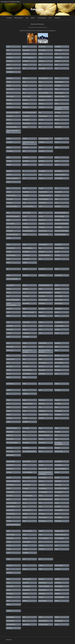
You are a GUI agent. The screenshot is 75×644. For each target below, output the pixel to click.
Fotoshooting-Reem (12, 206)
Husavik (25, 263)
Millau (40, 359)
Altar (56, 54)
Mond (24, 363)
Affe (8, 50)
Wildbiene (25, 594)
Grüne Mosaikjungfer (60, 234)
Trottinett (42, 549)
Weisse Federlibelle (44, 586)
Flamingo (25, 199)
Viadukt (41, 565)
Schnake (9, 472)
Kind (8, 296)
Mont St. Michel (59, 363)
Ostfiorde (25, 394)
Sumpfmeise (42, 521)
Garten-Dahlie (26, 213)
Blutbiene (9, 104)
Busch (57, 123)
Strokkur (9, 521)
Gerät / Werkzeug (60, 216)
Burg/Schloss (26, 123)
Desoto (57, 157)
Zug (24, 621)
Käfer (24, 316)
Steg (24, 507)
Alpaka (41, 54)
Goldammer (42, 224)
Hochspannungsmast (44, 255)
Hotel (8, 259)
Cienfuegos (10, 151)
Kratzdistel (42, 309)
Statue (57, 503)
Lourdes (57, 329)
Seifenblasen (10, 485)
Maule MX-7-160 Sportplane (27, 351)
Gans (8, 213)
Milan (24, 359)
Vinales (25, 569)
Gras (8, 227)
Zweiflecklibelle (43, 621)
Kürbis (57, 316)
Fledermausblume (44, 199)
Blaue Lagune (10, 96)
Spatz (40, 496)
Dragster (9, 165)
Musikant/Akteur (27, 370)
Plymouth (9, 418)
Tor (56, 542)
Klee (24, 300)
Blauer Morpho (27, 96)
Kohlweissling (59, 303)
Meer (8, 356)
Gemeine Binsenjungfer (13, 216)
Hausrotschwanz (59, 248)
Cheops (9, 147)
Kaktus (25, 285)
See (24, 481)
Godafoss (25, 224)
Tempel (9, 542)
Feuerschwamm (43, 192)
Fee (56, 188)
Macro (8, 343)
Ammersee (10, 57)
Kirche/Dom (26, 296)
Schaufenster (59, 465)
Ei (23, 171)
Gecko (41, 213)
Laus (24, 326)
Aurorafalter (42, 68)
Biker (40, 89)
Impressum (9, 640)
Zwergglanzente (11, 624)
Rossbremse (42, 443)
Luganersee (26, 333)
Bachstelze (10, 78)
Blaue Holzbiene (59, 93)
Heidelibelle (26, 252)
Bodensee (25, 107)
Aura (24, 68)
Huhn (40, 259)
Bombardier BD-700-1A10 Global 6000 (62, 108)
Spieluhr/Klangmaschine (45, 499)
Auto (56, 68)
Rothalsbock (26, 448)
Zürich (57, 624)
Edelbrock (9, 171)
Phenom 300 (58, 411)
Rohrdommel (10, 439)
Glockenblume (10, 224)
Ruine (40, 451)
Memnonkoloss (43, 356)
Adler (8, 47)
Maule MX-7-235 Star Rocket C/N (44, 351)
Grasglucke (26, 227)
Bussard (25, 127)
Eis (24, 175)
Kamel (57, 285)
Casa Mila (41, 142)
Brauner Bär (26, 116)
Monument (10, 366)
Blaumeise (9, 100)
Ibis (8, 269)
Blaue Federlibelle (44, 93)
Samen (41, 461)
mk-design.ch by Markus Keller (10, 2)
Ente (24, 178)
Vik (8, 569)
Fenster (9, 192)
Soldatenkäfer (10, 492)
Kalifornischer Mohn (44, 285)
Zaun (24, 617)
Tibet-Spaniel (26, 542)
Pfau (40, 407)
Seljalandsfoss (27, 485)
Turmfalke (26, 553)
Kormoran (9, 309)
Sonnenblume (59, 492)
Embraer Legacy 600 (12, 178)
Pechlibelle (58, 404)
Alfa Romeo (26, 54)
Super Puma (58, 521)
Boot (40, 112)
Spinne (57, 499)
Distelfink (41, 161)
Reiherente (42, 432)
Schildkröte (10, 469)
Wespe (9, 590)
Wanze (9, 583)
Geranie (41, 216)
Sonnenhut (10, 496)
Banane (9, 82)
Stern (40, 510)
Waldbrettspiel (27, 579)
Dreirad (25, 165)
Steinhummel (10, 510)
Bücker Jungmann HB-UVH (12, 131)
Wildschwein (26, 597)
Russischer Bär (59, 451)
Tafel (8, 531)
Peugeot (25, 407)
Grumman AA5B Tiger (12, 234)
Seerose (41, 481)
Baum (40, 82)
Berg (40, 86)
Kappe (41, 289)
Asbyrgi (25, 65)
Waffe (8, 579)
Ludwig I (9, 333)
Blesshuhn (42, 100)
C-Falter (9, 139)
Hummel (57, 259)
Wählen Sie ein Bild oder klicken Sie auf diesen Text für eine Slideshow (38, 31)
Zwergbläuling (59, 621)
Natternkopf (10, 384)
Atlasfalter (10, 68)
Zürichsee (9, 628)
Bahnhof (25, 78)
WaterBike (58, 583)
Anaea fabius (58, 57)
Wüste (8, 604)
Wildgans (57, 594)
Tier (40, 542)
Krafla (24, 309)
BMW (56, 104)
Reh (24, 432)
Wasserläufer (42, 583)
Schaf (24, 465)
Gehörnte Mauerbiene (61, 213)
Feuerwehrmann (11, 195)
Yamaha (9, 611)
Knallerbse (42, 303)
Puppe (8, 422)
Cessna (57, 142)
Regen (57, 428)
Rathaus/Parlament (12, 428)
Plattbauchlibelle (43, 415)
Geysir (8, 220)
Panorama (42, 400)
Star (40, 503)
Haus (40, 248)
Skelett (9, 488)
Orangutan (58, 390)
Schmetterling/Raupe (61, 469)
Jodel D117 (26, 275)
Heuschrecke (26, 255)
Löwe (8, 337)
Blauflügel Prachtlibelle (45, 96)
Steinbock (58, 507)
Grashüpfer (42, 227)
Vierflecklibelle (59, 565)
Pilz (24, 415)
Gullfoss (9, 238)
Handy (24, 244)
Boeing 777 (42, 107)
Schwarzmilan (26, 478)
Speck (8, 499)
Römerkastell (10, 455)
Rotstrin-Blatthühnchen (29, 451)
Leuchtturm (10, 329)
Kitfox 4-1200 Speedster (13, 300)
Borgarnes (10, 116)
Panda (24, 400)
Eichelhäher (42, 171)
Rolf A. (24, 439)
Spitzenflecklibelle (12, 503)
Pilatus (9, 415)
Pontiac (25, 418)
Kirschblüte (42, 296)
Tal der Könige (10, 535)
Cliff (24, 151)
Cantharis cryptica (44, 139)
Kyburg (9, 316)
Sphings (25, 499)
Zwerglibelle (26, 624)
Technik (25, 538)
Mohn (8, 363)
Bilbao (57, 89)
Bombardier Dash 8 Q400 (29, 112)
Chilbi (56, 147)
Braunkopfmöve (43, 116)
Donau (57, 161)
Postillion (41, 418)
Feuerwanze (58, 192)
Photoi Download (42, 18)
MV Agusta (42, 370)
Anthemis (25, 61)
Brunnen (41, 120)
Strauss (25, 517)
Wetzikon (58, 590)
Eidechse (9, 175)
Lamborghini (26, 322)
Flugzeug (9, 203)
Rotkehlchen (42, 448)
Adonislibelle (42, 47)
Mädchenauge (27, 374)
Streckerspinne (43, 517)
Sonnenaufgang (43, 492)
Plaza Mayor (58, 415)
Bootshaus (58, 112)
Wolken (25, 601)
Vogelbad (57, 569)
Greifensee (10, 231)
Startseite (10, 18)
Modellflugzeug (59, 359)
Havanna (9, 252)
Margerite (58, 343)
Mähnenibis (42, 374)
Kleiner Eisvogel (43, 300)
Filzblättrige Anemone (45, 195)
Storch (57, 514)
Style (24, 521)
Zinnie (57, 617)
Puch (56, 418)
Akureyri (9, 54)
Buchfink (9, 123)
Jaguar (8, 275)
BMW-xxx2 (10, 107)
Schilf (24, 469)
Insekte (25, 269)
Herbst (57, 252)
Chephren (25, 147)
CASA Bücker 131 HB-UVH (28, 143)
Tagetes (41, 531)
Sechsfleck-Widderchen (13, 481)
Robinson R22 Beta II (44, 435)
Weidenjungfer (27, 586)
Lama (8, 322)
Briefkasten (26, 120)
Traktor (41, 545)
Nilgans (57, 384)
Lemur (41, 326)
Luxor (40, 333)
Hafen (8, 244)
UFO (24, 559)
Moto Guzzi (26, 366)
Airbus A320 (26, 50)
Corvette (41, 151)
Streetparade (59, 517)
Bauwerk (9, 86)
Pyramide (25, 422)
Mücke (9, 377)
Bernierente (10, 89)
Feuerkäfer (26, 192)
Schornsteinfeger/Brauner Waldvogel (45, 473)
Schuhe (57, 472)
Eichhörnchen (59, 171)
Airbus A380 (58, 50)
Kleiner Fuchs (59, 300)
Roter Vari (9, 448)
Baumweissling (59, 82)
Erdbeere (41, 178)
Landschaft (10, 326)
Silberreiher (58, 485)
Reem (40, 428)
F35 (8, 188)
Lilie (40, 329)
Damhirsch (42, 157)
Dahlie (8, 157)
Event (8, 182)
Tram (56, 545)
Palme (8, 400)
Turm (8, 553)
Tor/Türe (9, 545)
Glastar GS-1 (42, 220)
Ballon (57, 78)
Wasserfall (26, 583)
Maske (57, 347)
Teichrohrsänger (59, 538)
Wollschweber (43, 601)
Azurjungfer (10, 72)
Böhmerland (58, 127)
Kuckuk (41, 312)
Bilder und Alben (19, 18)
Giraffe (25, 220)
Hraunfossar (26, 259)
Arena (8, 65)
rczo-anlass (26, 428)
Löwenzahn (26, 337)
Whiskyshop (10, 594)
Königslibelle (42, 316)
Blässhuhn (26, 104)
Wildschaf (9, 597)
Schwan (9, 478)
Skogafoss (26, 488)
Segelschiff (58, 481)
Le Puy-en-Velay (59, 326)
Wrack (57, 601)
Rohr (56, 435)
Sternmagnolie (59, 510)
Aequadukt (58, 47)
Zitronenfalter (10, 621)
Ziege (40, 617)
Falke (24, 188)
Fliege (57, 199)
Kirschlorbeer (59, 296)
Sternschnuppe (11, 514)
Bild (8, 93)
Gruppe (25, 234)
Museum (9, 370)
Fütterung (58, 206)
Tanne (24, 535)
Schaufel (41, 465)
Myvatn (9, 374)
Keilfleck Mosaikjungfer (45, 293)
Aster (56, 65)
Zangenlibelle (10, 617)
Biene (24, 89)
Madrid (25, 343)
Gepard (25, 216)
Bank (24, 82)
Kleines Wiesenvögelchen (11, 304)
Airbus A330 (42, 50)
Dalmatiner (26, 157)
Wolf (8, 601)
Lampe (41, 322)
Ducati (57, 165)
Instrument (42, 269)
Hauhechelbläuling (28, 248)
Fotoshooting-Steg (28, 206)
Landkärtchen (59, 322)
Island (57, 269)
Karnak (9, 293)
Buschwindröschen (12, 127)
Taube (41, 535)
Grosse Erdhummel (28, 231)
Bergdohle (58, 86)
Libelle (25, 329)
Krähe (8, 312)
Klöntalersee (26, 303)
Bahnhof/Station (43, 78)
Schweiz (57, 478)
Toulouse (25, 545)
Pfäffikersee (42, 411)
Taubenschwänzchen (61, 535)
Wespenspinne (43, 590)
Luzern (57, 333)
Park (8, 404)
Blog (27, 18)
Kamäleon (25, 289)
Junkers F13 (42, 275)
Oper (40, 390)
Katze (24, 293)
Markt (24, 347)
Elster (40, 175)
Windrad (41, 597)
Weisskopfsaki (59, 586)
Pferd (56, 407)
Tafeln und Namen (28, 531)
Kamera (9, 289)
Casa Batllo (10, 142)
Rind (24, 435)
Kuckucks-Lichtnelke (28, 312)
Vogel (40, 569)
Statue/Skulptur (11, 507)
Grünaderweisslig (43, 234)
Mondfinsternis (43, 363)
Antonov (57, 61)
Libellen (33, 18)
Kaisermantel (10, 285)
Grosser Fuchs (43, 231)
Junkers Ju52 (58, 275)
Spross (25, 503)
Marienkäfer (10, 347)
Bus (40, 123)
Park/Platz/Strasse (28, 404)
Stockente (42, 514)
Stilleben (25, 514)
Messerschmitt (11, 359)
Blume (57, 100)
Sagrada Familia (11, 461)
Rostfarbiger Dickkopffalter (59, 443)
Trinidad (25, 549)
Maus (56, 350)
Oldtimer (9, 390)
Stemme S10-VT (27, 510)
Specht (57, 496)
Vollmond (9, 573)
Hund (8, 263)
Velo (24, 565)
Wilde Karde (42, 594)
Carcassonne (58, 139)
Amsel (41, 57)
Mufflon (57, 366)
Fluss (24, 203)
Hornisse (57, 255)
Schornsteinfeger (27, 472)
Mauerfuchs (10, 350)
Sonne (25, 492)
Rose (56, 439)
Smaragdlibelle (43, 488)
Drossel (41, 165)
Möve (57, 374)
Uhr (40, 559)
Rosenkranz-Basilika (12, 443)
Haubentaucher (11, 248)
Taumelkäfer (10, 538)
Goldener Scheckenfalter (62, 224)
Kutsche (57, 312)
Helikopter (42, 252)
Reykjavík (58, 432)
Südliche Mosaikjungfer (13, 525)
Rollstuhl (41, 439)
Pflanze (9, 411)
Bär (40, 127)
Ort (8, 394)
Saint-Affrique (27, 461)
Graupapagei (58, 227)
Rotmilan (57, 448)
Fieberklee (26, 195)
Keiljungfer (58, 293)
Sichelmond (42, 485)
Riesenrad (9, 435)
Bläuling (41, 104)
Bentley (25, 86)
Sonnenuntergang (28, 496)
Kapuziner (58, 289)
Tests (51, 18)
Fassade (41, 188)
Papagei (57, 400)
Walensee (42, 579)
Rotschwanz (10, 451)
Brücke (57, 120)
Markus (41, 347)
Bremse (9, 120)
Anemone (9, 61)
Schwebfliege (42, 478)
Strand (9, 517)
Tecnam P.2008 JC (43, 538)
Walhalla (57, 579)
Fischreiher (10, 199)
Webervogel (10, 586)
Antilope (41, 61)
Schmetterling (43, 469)
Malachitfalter (43, 343)
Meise (24, 356)
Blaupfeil (25, 100)
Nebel (24, 384)
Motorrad (41, 366)
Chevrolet (42, 147)
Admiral (25, 47)
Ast (40, 65)
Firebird (57, 195)
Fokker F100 (42, 203)
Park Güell (42, 404)
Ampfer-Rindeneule (28, 57)
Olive (24, 390)
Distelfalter (26, 161)
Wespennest (26, 590)
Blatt (24, 93)
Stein (40, 507)
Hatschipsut (58, 244)
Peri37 (8, 407)
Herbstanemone (11, 255)
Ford (56, 203)
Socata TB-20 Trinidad (61, 488)
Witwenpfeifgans (60, 597)
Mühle (24, 377)
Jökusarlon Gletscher (12, 279)
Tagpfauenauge (59, 531)
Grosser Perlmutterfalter (61, 231)
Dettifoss (9, 161)
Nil (40, 384)
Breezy (57, 116)
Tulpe (56, 549)
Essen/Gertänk (59, 178)
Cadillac (25, 139)
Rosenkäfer (26, 443)
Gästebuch (57, 18)
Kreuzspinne (58, 309)
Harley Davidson (43, 244)
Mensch (57, 356)
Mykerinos (58, 370)
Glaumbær (58, 220)
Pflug (24, 411)
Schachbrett (10, 465)
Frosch (41, 206)
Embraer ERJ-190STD (61, 175)
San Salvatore (59, 461)
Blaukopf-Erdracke (60, 96)
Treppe (9, 549)
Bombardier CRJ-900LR (13, 112)
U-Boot (9, 559)
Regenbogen (10, 432)
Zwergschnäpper (43, 624)
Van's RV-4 (9, 565)
